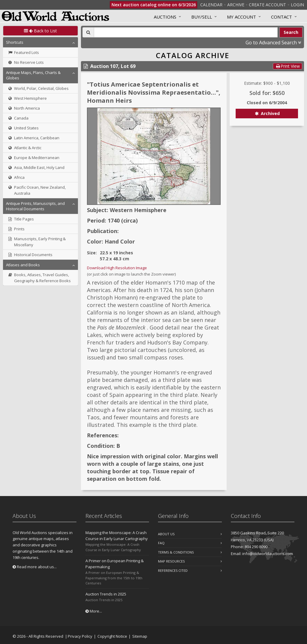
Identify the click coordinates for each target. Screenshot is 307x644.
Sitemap (140, 636)
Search (291, 32)
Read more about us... (35, 567)
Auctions (165, 17)
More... (94, 611)
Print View (288, 66)
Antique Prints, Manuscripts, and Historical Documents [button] (35, 206)
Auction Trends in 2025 (106, 594)
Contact (282, 17)
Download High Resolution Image (117, 268)
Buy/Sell (202, 17)
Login (297, 5)
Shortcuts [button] (15, 42)
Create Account (267, 5)
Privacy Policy (80, 636)
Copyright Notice (112, 636)
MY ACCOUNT (241, 17)
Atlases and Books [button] (23, 265)
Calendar (211, 5)
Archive (236, 5)
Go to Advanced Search (273, 43)
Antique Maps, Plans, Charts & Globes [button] (33, 75)
